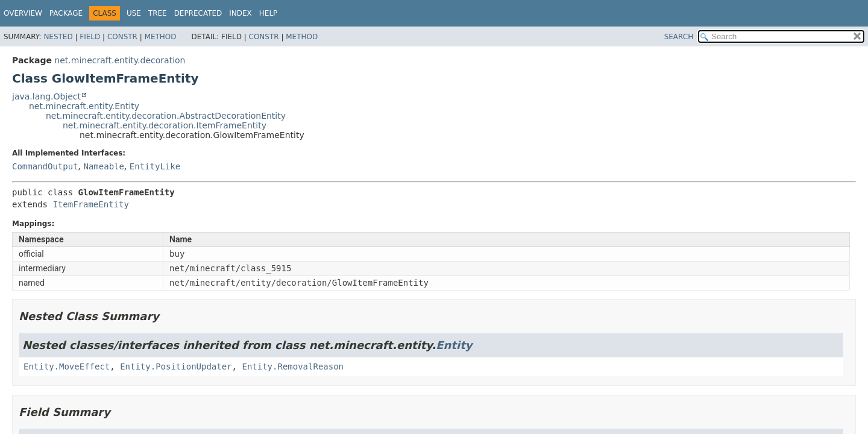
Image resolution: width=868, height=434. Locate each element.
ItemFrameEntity (90, 204)
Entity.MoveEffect (67, 366)
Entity (454, 345)
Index (241, 13)
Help (269, 13)
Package (66, 13)
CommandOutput (45, 166)
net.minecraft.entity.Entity (84, 106)
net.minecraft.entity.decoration (120, 60)
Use (134, 13)
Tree (158, 13)
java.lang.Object (46, 96)
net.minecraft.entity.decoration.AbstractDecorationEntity (166, 116)
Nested (58, 37)
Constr (122, 37)
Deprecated (198, 13)
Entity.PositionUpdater (176, 366)
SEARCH (679, 37)
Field (90, 37)
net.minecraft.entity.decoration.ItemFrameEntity (165, 125)
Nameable (103, 166)
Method (161, 37)
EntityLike (155, 166)
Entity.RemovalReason (293, 366)
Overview (23, 13)
